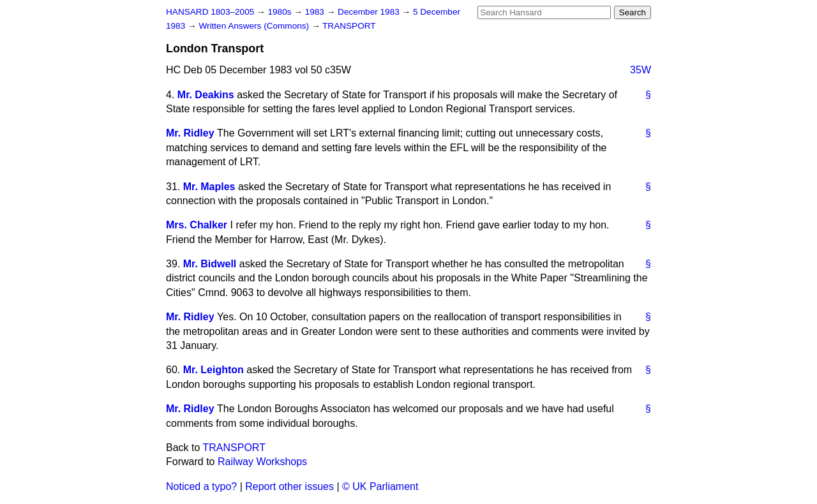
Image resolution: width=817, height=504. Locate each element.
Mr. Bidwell (210, 264)
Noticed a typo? (201, 486)
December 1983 (370, 12)
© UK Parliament (380, 486)
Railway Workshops (262, 462)
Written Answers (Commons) (255, 26)
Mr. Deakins (206, 95)
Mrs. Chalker (197, 225)
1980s (281, 12)
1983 (316, 12)
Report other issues (289, 486)
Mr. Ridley (190, 133)
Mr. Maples (209, 187)
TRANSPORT (349, 26)
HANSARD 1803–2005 (210, 12)
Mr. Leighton (214, 370)
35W (641, 70)
